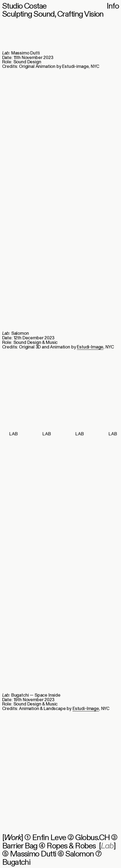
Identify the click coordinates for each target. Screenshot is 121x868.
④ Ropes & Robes (67, 846)
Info (113, 6)
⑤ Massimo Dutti (29, 854)
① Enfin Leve (45, 838)
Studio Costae (24, 6)
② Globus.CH (88, 838)
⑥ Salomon (76, 854)
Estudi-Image (90, 347)
